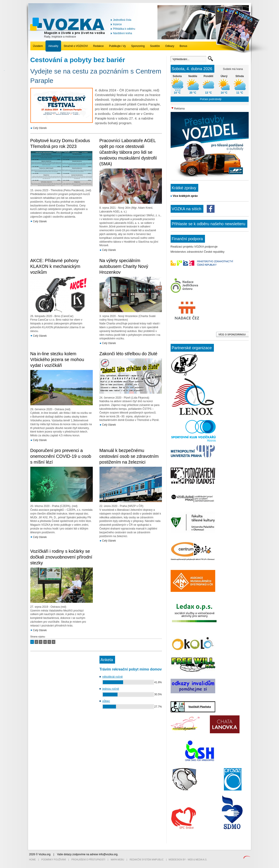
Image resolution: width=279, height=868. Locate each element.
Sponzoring (138, 46)
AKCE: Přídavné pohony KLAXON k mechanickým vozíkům (55, 266)
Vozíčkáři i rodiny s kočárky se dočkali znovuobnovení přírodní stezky (61, 557)
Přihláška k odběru (124, 29)
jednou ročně (111, 689)
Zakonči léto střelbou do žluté (128, 354)
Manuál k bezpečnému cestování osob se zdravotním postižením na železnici (129, 456)
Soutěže (155, 46)
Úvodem (38, 46)
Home (33, 860)
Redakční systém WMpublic (147, 860)
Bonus (183, 46)
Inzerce (117, 24)
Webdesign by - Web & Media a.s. (188, 860)
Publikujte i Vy (117, 46)
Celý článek (40, 128)
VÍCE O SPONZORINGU (232, 334)
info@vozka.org (108, 854)
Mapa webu (118, 860)
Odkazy (170, 46)
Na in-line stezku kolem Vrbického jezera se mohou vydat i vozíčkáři (57, 359)
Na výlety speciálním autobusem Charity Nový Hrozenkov (124, 266)
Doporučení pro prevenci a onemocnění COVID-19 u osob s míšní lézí (61, 456)
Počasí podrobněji (211, 99)
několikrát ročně (113, 677)
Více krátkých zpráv (185, 196)
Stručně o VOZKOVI (76, 46)
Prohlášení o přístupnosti (88, 860)
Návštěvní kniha (123, 33)
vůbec (106, 701)
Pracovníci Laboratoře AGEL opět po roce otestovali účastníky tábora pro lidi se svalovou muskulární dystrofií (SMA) (128, 152)
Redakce (98, 46)
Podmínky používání (54, 860)
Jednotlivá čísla (122, 20)
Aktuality (53, 46)
